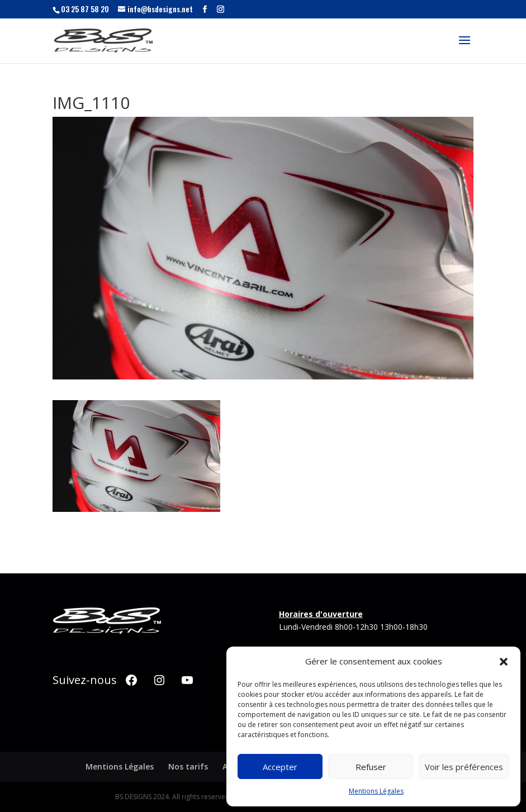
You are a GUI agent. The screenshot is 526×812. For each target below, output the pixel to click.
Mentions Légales (376, 791)
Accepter (280, 767)
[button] (504, 662)
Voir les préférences (464, 767)
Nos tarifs (188, 766)
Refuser (371, 767)
